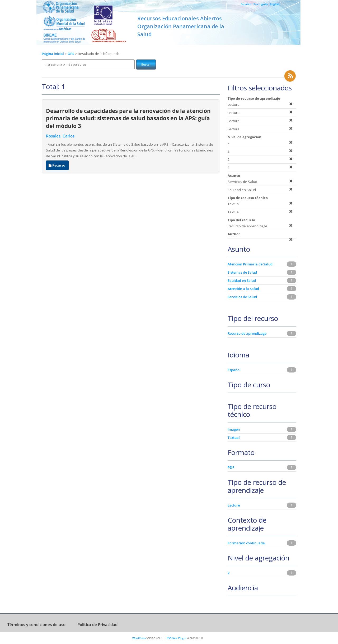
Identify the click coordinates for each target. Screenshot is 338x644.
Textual (234, 438)
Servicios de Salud (242, 297)
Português (261, 4)
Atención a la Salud (243, 289)
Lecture (234, 505)
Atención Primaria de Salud (250, 264)
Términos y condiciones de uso (36, 624)
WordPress (139, 638)
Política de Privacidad (97, 624)
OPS (71, 54)
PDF (231, 467)
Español (246, 4)
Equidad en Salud (242, 280)
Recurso (57, 165)
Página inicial (53, 54)
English (275, 4)
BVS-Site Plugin (176, 638)
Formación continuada (246, 543)
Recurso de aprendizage (247, 333)
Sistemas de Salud (242, 272)
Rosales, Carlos (60, 136)
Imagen (234, 429)
